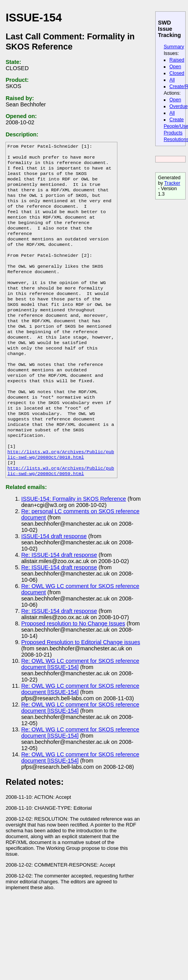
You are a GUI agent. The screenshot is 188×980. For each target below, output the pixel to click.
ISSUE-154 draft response (54, 584)
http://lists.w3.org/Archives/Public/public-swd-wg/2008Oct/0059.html (61, 518)
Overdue (178, 106)
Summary (174, 47)
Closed (177, 73)
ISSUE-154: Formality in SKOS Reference (74, 546)
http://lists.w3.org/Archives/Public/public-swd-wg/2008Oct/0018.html (61, 499)
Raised (177, 60)
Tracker (172, 183)
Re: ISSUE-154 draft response (59, 602)
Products (173, 133)
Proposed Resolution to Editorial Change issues (81, 690)
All (172, 80)
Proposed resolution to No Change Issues (73, 671)
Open (175, 67)
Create (176, 120)
